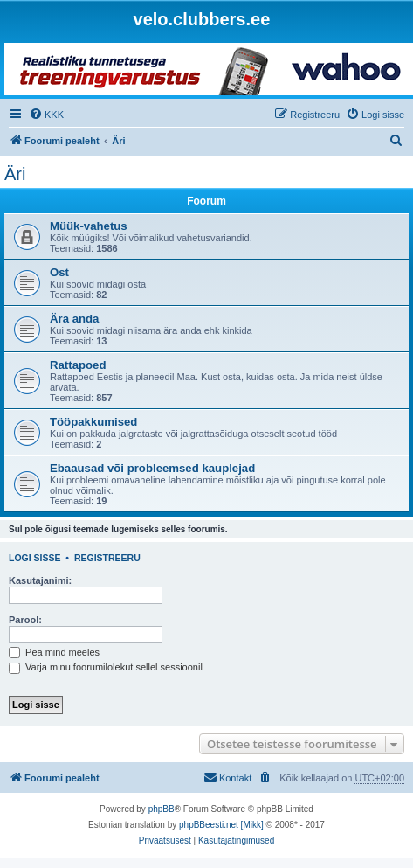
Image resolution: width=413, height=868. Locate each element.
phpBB (162, 809)
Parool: (25, 620)
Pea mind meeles (54, 652)
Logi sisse (35, 558)
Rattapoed (78, 365)
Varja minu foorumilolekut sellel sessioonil (106, 667)
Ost (59, 272)
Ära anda (74, 319)
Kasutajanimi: (40, 580)
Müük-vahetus (89, 226)
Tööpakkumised (93, 422)
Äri (15, 174)
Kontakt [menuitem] (227, 777)
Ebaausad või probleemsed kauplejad (152, 468)
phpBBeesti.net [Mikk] (221, 825)
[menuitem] (46, 115)
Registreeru (107, 558)
